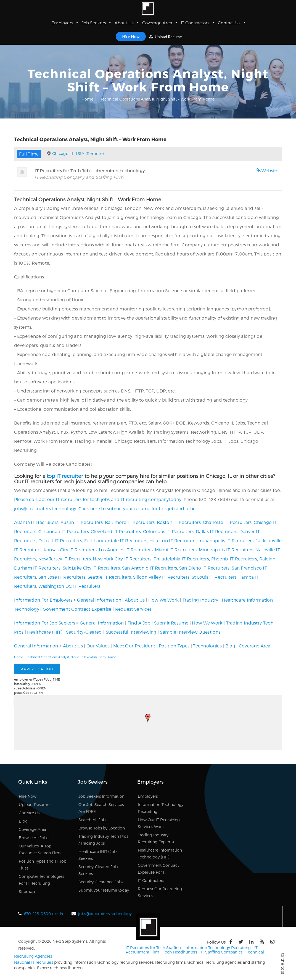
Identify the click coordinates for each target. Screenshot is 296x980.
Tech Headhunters (180, 951)
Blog (230, 646)
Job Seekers (97, 23)
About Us (127, 23)
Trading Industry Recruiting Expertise (157, 838)
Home (87, 99)
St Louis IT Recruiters (214, 577)
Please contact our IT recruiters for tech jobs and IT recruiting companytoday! (98, 499)
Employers (65, 23)
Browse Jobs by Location (102, 828)
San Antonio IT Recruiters (150, 568)
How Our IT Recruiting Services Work (159, 823)
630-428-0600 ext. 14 (44, 914)
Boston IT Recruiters (179, 522)
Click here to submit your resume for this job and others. (139, 508)
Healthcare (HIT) (45, 632)
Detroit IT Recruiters (60, 540)
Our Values (98, 646)
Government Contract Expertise (77, 609)
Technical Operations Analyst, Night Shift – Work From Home (71, 657)
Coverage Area (160, 23)
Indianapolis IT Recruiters (226, 540)
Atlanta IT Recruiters (36, 522)
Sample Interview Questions (190, 632)
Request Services (134, 609)
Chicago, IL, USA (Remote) (78, 153)
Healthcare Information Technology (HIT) (160, 853)
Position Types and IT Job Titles (43, 865)
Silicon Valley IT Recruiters (161, 577)
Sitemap (27, 891)
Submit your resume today (104, 890)
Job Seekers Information (101, 796)
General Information (99, 600)
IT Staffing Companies (222, 951)
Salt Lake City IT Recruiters (91, 568)
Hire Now (131, 36)
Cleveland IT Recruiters (116, 531)
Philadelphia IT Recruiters (181, 559)
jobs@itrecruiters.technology (45, 508)
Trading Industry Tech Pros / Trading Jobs (103, 840)
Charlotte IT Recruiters (227, 522)
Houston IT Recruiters (173, 540)
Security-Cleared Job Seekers (98, 870)
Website (270, 171)
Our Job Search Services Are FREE (101, 808)
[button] (148, 718)
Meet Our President (134, 646)
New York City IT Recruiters (122, 559)
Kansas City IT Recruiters (70, 550)
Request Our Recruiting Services (160, 892)
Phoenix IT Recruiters (234, 559)
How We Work (163, 600)
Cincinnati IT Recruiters (64, 531)
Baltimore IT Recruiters (130, 522)
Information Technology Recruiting (161, 808)
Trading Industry (200, 600)
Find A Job (139, 623)
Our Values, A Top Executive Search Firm (40, 849)
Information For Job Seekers (45, 623)
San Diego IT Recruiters (204, 568)
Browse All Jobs (34, 838)
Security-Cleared (84, 632)
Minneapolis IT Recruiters (226, 550)
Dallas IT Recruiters (216, 531)
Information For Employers (43, 600)
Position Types (174, 646)
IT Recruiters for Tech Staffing (153, 947)
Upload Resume (166, 37)
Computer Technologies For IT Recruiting (41, 880)
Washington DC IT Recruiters (69, 586)
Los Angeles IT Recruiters (126, 550)
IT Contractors (198, 23)
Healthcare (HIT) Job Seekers (97, 855)
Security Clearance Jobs (101, 882)
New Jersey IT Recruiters (65, 559)
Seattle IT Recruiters (109, 577)
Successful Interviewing (131, 632)
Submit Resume (171, 623)
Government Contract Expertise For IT (158, 869)
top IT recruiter (65, 476)
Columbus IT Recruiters (168, 531)
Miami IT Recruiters (176, 550)
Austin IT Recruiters (82, 522)
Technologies (207, 646)
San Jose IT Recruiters (62, 577)
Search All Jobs (93, 820)
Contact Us (232, 23)
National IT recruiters (34, 962)
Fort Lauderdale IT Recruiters (116, 540)
